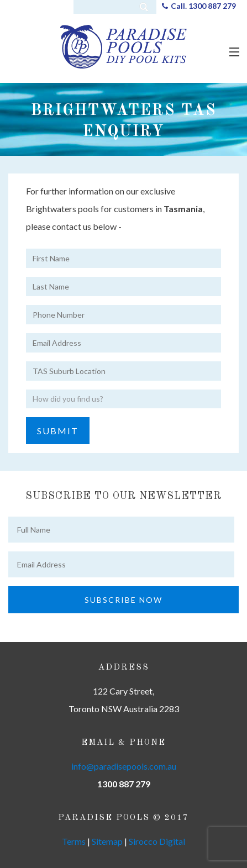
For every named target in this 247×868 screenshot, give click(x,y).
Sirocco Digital (157, 841)
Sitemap (107, 841)
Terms (74, 841)
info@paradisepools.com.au (124, 766)
